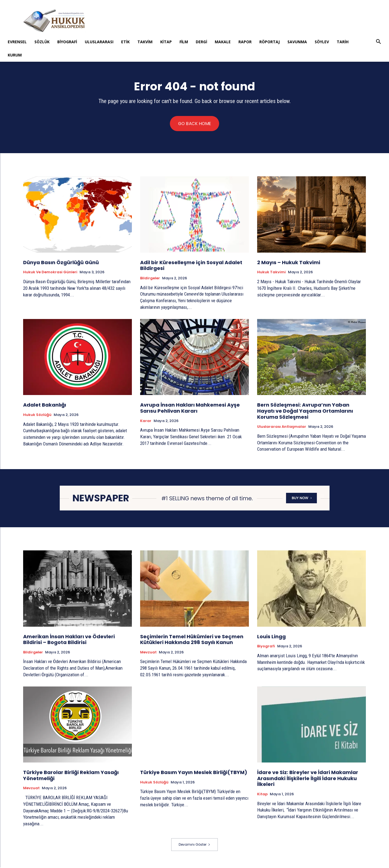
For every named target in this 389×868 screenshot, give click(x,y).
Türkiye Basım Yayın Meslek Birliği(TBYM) (194, 773)
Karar (146, 421)
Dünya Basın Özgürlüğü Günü (61, 263)
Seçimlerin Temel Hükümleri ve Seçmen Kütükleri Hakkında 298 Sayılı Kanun (192, 640)
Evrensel (17, 42)
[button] (379, 42)
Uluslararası (99, 42)
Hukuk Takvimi (271, 273)
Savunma (297, 42)
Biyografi (67, 42)
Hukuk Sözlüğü (37, 415)
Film (184, 42)
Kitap (166, 42)
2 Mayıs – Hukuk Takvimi (289, 263)
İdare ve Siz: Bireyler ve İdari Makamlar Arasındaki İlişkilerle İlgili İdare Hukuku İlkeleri (308, 779)
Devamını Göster (194, 845)
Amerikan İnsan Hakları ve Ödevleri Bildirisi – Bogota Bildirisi (69, 640)
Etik (125, 42)
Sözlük (42, 42)
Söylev (322, 42)
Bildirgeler (150, 279)
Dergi (201, 42)
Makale (223, 42)
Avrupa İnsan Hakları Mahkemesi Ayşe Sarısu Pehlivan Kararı (190, 408)
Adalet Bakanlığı (45, 405)
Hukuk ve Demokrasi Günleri (50, 273)
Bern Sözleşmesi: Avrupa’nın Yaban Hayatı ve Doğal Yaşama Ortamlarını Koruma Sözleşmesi (305, 411)
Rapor (245, 42)
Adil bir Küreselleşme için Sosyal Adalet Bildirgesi (191, 266)
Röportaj (270, 42)
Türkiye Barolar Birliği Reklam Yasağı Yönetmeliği (71, 776)
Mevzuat (148, 653)
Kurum (15, 55)
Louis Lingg (271, 637)
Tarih (343, 42)
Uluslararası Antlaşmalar (282, 427)
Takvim (145, 42)
